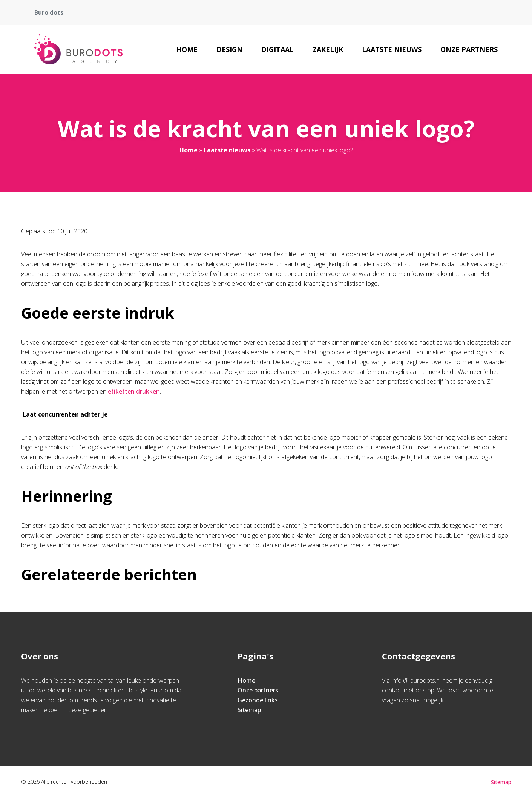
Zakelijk (328, 49)
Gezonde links (258, 700)
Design (229, 49)
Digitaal (277, 49)
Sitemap (249, 710)
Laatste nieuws (392, 49)
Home (187, 49)
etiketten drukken (133, 391)
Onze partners (469, 49)
